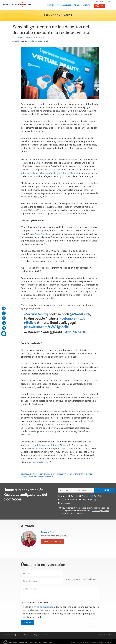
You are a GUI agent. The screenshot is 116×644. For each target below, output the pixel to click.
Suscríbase (104, 490)
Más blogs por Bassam (52, 542)
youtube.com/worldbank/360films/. (51, 445)
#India (80, 319)
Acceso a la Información (24, 635)
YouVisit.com (43, 462)
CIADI (50, 642)
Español (25, 41)
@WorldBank (80, 315)
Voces (68, 15)
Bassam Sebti (18, 38)
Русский (74, 500)
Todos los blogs (64, 5)
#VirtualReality (36, 315)
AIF (36, 642)
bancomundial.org (103, 2)
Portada (51, 5)
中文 (84, 500)
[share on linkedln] (4, 323)
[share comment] (4, 334)
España (47, 474)
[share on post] (4, 318)
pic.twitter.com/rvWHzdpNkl (46, 327)
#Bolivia (30, 323)
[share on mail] (4, 308)
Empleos (37, 635)
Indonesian (66, 503)
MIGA (45, 642)
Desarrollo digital (28, 474)
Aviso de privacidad (44, 607)
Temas (77, 5)
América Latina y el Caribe (83, 474)
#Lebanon (67, 319)
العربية (46, 41)
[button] (110, 6)
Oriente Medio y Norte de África (41, 476)
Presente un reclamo (106, 635)
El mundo (24, 476)
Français (39, 41)
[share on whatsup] (4, 328)
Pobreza (40, 474)
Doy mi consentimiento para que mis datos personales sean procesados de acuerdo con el (85, 511)
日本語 (93, 500)
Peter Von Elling (42, 234)
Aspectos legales (9, 635)
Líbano (53, 474)
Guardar (27, 622)
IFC (40, 642)
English (32, 41)
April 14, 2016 (75, 333)
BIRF (31, 642)
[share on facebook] (4, 313)
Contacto (86, 5)
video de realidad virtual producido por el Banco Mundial (49, 173)
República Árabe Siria (64, 474)
